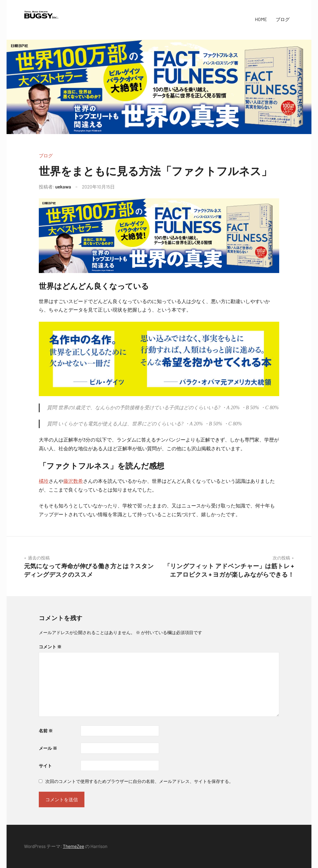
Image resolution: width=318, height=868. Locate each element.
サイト (45, 766)
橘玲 (44, 481)
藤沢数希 (73, 481)
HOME (261, 19)
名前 (46, 731)
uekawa (63, 187)
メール (48, 748)
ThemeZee (73, 846)
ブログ (283, 19)
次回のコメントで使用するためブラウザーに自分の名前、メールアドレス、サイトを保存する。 (139, 781)
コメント (50, 647)
